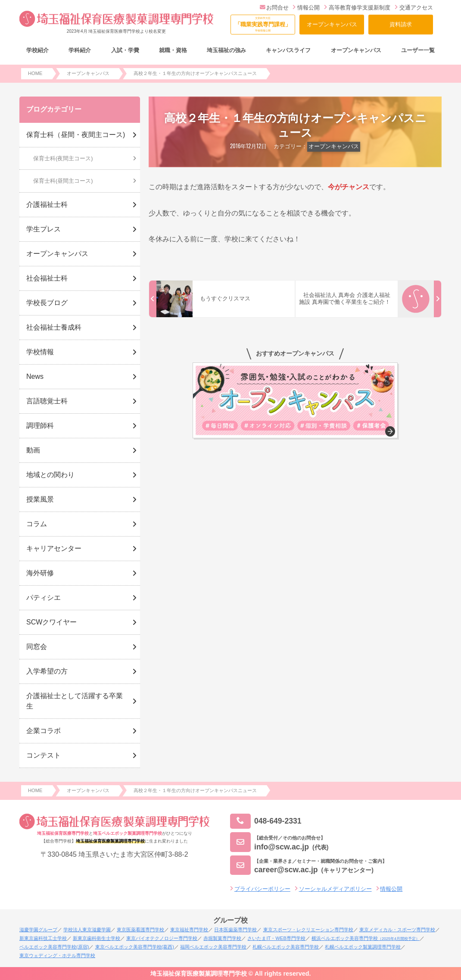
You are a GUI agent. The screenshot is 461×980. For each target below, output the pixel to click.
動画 (33, 450)
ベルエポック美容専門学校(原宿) (54, 947)
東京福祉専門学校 (189, 930)
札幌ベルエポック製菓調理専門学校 (363, 947)
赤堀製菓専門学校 (222, 938)
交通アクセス (414, 8)
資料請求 (401, 24)
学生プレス (44, 229)
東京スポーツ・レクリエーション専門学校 (308, 930)
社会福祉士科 (47, 278)
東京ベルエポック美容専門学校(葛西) (135, 947)
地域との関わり (50, 475)
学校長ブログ (47, 303)
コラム (37, 524)
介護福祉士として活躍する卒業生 (75, 701)
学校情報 (40, 352)
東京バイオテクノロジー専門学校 (162, 938)
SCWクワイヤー (51, 622)
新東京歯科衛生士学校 (97, 938)
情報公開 (306, 8)
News (35, 376)
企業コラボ (44, 731)
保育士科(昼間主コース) (63, 181)
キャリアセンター (54, 548)
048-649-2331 (266, 821)
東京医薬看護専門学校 (140, 930)
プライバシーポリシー (262, 889)
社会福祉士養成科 (54, 327)
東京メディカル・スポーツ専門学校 (397, 930)
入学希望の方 (47, 671)
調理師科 (40, 426)
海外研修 (40, 573)
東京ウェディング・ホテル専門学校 (57, 955)
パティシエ (44, 598)
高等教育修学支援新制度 (357, 8)
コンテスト (44, 755)
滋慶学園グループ (38, 930)
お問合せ (274, 8)
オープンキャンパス (332, 24)
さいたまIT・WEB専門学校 (276, 938)
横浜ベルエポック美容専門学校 (366, 938)
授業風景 (40, 499)
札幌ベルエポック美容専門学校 (286, 947)
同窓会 (37, 647)
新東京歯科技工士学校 (43, 938)
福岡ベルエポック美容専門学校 (213, 947)
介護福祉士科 (47, 204)
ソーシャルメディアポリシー (335, 889)
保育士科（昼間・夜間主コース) (76, 135)
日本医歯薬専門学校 (235, 930)
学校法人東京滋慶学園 (87, 930)
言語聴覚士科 (47, 401)
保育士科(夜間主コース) (63, 158)
